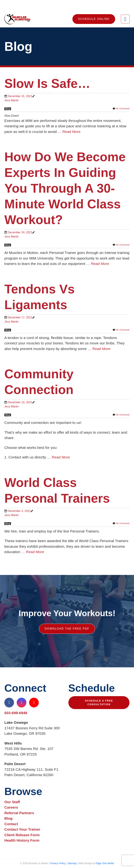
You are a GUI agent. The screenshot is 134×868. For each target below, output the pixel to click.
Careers (11, 807)
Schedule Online (94, 19)
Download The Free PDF (67, 629)
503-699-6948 (16, 713)
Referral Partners (19, 813)
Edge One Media (105, 863)
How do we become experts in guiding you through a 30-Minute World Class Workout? (65, 188)
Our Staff (12, 802)
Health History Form (22, 840)
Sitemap (72, 863)
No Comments (123, 108)
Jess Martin (12, 100)
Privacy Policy (58, 863)
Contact (11, 824)
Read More (72, 132)
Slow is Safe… (47, 83)
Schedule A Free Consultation (99, 703)
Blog (8, 109)
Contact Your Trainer (22, 829)
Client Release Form (22, 835)
